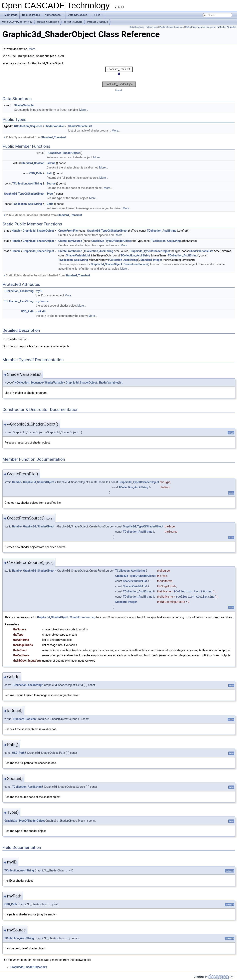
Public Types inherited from (35, 137)
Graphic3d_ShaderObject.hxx (29, 967)
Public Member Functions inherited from (43, 215)
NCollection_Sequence (28, 126)
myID (39, 291)
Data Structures (79, 15)
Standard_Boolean (33, 163)
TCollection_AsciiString (27, 183)
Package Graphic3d (97, 22)
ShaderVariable (24, 105)
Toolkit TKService (73, 22)
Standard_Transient (54, 137)
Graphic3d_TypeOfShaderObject (24, 194)
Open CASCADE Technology (17, 22)
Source (51, 183)
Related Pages (31, 15)
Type (50, 194)
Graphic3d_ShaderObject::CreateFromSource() (120, 264)
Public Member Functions (171, 27)
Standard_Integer (151, 260)
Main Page (11, 15)
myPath (41, 311)
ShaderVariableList (80, 126)
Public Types (152, 27)
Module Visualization (48, 22)
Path (50, 173)
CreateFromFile (68, 231)
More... (33, 49)
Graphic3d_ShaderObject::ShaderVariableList (94, 383)
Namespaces (54, 15)
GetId (50, 204)
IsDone (51, 163)
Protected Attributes (226, 27)
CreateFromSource (70, 241)
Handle (16, 231)
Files (98, 15)
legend (119, 90)
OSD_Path (36, 173)
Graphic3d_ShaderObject (38, 231)
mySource (42, 301)
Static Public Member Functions (200, 27)
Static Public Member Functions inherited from (47, 275)
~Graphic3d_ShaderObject (63, 153)
